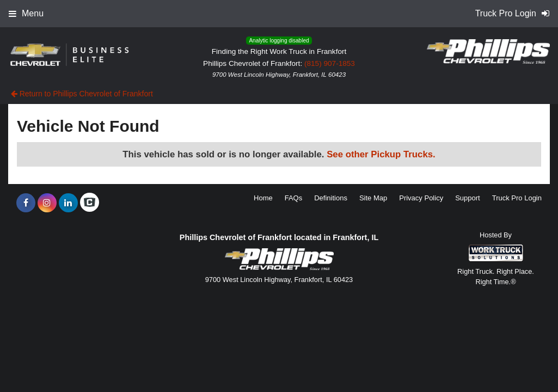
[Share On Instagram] (47, 203)
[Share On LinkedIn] (68, 203)
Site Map (373, 198)
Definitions (331, 198)
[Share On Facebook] (26, 203)
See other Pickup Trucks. (381, 154)
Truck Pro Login (517, 198)
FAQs (294, 198)
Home (263, 198)
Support (468, 198)
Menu (26, 13)
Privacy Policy (421, 198)
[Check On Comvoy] (90, 203)
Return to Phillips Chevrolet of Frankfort (82, 94)
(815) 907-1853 (330, 63)
